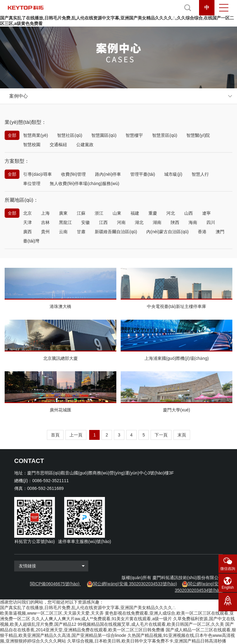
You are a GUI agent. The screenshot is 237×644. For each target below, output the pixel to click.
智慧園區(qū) (104, 135)
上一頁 (76, 435)
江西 (103, 222)
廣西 (27, 232)
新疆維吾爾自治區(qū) (116, 232)
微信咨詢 (228, 569)
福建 (135, 213)
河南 (121, 222)
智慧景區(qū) (165, 135)
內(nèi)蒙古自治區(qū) (167, 232)
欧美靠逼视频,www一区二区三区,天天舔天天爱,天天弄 (52, 613)
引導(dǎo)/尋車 (37, 174)
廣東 (63, 213)
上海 (45, 213)
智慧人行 (200, 174)
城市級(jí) (173, 174)
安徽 (85, 222)
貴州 (45, 232)
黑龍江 (65, 222)
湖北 (139, 222)
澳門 (220, 232)
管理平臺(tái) (143, 174)
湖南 (157, 222)
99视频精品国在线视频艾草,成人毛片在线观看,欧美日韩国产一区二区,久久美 (151, 624)
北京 (27, 213)
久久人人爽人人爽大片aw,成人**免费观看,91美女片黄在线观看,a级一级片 (102, 619)
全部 (12, 135)
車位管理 (32, 183)
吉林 (45, 222)
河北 (171, 213)
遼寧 (206, 213)
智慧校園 (32, 145)
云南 (63, 232)
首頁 (55, 435)
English (228, 587)
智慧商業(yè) (35, 135)
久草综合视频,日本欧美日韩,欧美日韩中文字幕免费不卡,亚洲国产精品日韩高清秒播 (147, 641)
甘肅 (81, 232)
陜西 (175, 222)
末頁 (182, 435)
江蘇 (81, 213)
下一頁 (161, 435)
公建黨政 (85, 145)
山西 (189, 213)
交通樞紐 (58, 145)
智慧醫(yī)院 (198, 135)
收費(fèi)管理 (73, 174)
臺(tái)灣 (31, 241)
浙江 (99, 213)
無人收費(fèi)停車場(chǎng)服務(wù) (84, 183)
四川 (211, 222)
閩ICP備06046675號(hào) (55, 584)
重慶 (153, 213)
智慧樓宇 (134, 135)
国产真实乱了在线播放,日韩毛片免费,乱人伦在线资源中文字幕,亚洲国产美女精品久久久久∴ (88, 608)
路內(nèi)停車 (108, 174)
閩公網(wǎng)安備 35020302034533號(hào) (135, 584)
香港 (202, 232)
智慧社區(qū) (70, 135)
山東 (117, 213)
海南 (193, 222)
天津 (27, 222)
